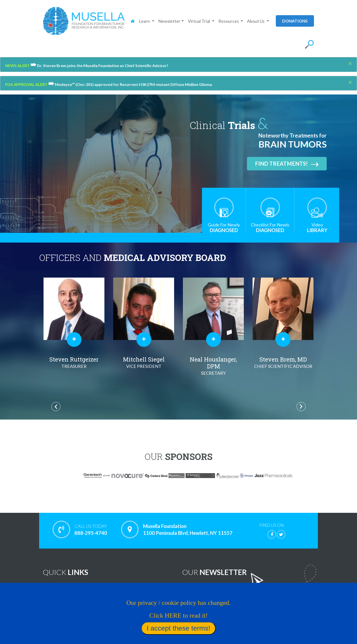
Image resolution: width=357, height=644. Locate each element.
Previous (56, 407)
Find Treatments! (287, 164)
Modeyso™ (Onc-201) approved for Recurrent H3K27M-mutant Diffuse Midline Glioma (130, 84)
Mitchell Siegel (213, 363)
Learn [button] (145, 21)
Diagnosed (224, 228)
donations (295, 21)
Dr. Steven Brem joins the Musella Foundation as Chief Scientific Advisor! (99, 65)
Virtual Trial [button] (199, 21)
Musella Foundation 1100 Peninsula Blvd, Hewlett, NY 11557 (188, 529)
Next (301, 407)
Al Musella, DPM (74, 363)
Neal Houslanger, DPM (283, 366)
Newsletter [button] (169, 21)
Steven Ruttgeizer (144, 363)
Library (317, 228)
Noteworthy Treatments (138, 588)
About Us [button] (256, 21)
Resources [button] (229, 21)
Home (56, 588)
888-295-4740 (91, 529)
